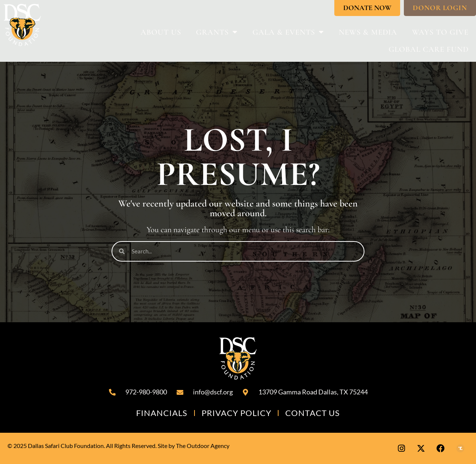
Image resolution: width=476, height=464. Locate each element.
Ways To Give (440, 32)
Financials (164, 413)
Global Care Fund (429, 49)
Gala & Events (288, 32)
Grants (217, 32)
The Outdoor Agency (203, 446)
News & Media (368, 32)
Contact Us (311, 413)
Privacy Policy (237, 413)
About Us (161, 32)
